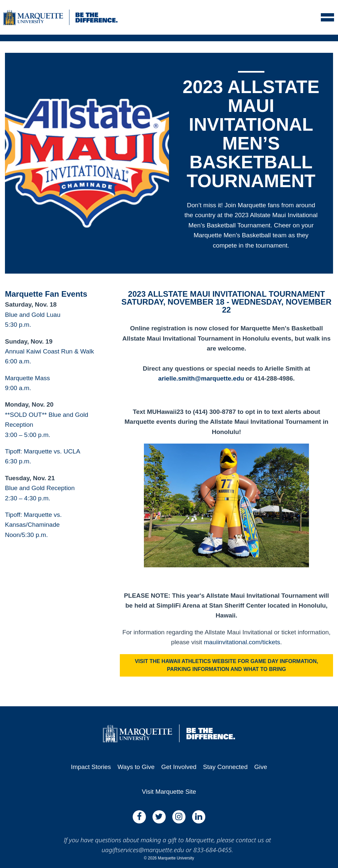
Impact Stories (91, 767)
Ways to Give (136, 767)
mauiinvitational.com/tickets (242, 642)
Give (261, 767)
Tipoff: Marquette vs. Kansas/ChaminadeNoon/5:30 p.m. (33, 525)
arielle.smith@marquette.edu (201, 378)
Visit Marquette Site (169, 792)
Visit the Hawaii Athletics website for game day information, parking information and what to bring (226, 665)
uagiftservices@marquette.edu (143, 850)
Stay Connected (225, 767)
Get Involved (179, 767)
